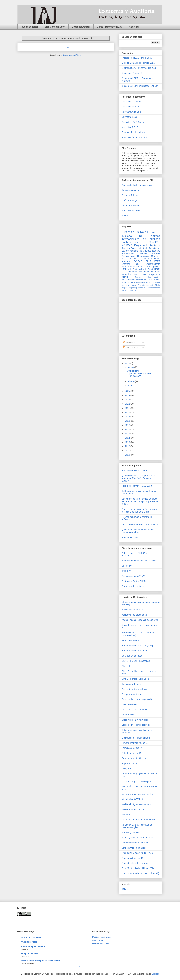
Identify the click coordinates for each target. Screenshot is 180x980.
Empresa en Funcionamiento (141, 264)
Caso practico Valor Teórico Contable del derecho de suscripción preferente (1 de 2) (140, 501)
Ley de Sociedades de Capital (140, 269)
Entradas (129, 342)
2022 (128, 404)
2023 (128, 400)
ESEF (157, 261)
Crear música (128, 715)
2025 (128, 391)
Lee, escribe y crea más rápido (136, 781)
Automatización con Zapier (135, 651)
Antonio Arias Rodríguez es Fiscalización (41, 961)
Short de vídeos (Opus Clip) (135, 843)
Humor (134, 285)
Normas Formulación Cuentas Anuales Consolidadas (141, 253)
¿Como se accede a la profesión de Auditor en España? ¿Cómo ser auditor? (139, 478)
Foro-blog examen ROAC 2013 (137, 486)
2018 (128, 421)
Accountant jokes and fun (33, 946)
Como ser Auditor (81, 27)
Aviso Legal (98, 940)
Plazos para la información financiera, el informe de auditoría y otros (140, 510)
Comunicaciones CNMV (133, 576)
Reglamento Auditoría (147, 245)
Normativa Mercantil (131, 107)
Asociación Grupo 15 (132, 73)
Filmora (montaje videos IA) (135, 743)
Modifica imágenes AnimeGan (136, 804)
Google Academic (130, 190)
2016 (128, 429)
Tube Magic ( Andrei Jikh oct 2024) (138, 868)
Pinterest (126, 216)
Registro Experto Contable (135, 248)
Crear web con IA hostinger (135, 720)
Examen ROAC (134, 232)
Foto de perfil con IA (131, 753)
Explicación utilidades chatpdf (136, 738)
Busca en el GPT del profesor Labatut (140, 86)
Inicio (66, 47)
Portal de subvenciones (133, 586)
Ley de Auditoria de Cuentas (136, 251)
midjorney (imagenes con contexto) (139, 794)
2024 (128, 395)
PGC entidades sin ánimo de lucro (141, 272)
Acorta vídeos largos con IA (135, 615)
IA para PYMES (129, 763)
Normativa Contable (131, 102)
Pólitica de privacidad (102, 937)
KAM (158, 269)
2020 (128, 412)
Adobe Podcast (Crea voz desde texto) (140, 620)
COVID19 (154, 242)
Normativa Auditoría (131, 112)
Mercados (126, 274)
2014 (128, 438)
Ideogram (126, 768)
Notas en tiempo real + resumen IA (139, 820)
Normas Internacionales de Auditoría (141, 237)
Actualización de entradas (134, 137)
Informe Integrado (136, 282)
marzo (131, 367)
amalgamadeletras (29, 954)
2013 (128, 442)
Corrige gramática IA (132, 694)
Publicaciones (130, 242)
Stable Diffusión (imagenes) (135, 848)
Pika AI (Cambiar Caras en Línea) (138, 838)
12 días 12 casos (139, 259)
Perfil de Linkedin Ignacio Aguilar (137, 185)
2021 (128, 408)
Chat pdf (126, 666)
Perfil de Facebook (131, 211)
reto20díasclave (129, 280)
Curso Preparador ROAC (110, 27)
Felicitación (155, 248)
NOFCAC (127, 245)
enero (131, 386)
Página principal (29, 27)
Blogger (155, 974)
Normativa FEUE (130, 127)
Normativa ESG (129, 117)
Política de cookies (101, 944)
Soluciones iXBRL (130, 537)
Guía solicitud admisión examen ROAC (141, 525)
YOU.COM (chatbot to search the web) (140, 873)
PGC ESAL (140, 274)
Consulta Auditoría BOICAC (141, 260)
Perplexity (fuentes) (131, 833)
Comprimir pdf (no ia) (132, 684)
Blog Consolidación (55, 27)
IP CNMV (126, 571)
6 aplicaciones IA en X (132, 610)
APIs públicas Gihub (131, 640)
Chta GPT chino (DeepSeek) (135, 679)
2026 (128, 363)
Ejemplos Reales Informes (134, 132)
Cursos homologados (147, 277)
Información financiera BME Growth (139, 561)
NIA (141, 236)
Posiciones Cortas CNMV (134, 581)
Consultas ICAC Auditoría (134, 122)
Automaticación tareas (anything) (138, 646)
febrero (131, 381)
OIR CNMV (127, 566)
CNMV (125, 889)
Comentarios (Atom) (72, 55)
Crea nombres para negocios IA (137, 699)
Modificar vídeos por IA (133, 809)
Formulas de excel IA (132, 748)
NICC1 (149, 282)
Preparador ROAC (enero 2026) (137, 58)
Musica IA (126, 814)
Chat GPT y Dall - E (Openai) (136, 661)
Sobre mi (134, 27)
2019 (128, 417)
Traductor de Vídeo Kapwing (135, 863)
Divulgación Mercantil (149, 256)
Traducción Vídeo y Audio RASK (137, 853)
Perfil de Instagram (131, 200)
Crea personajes (130, 704)
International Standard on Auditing (138, 267)
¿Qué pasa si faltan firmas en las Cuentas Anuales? (138, 531)
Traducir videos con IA (132, 858)
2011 (128, 451)
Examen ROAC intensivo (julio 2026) (139, 68)
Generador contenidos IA (134, 758)
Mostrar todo (83, 967)
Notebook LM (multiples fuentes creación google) (137, 826)
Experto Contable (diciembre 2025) (139, 63)
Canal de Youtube (130, 205)
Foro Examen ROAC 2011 (134, 470)
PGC (124, 259)
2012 (128, 446)
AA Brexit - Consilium (31, 937)
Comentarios (131, 347)
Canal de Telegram (131, 195)
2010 (128, 455)
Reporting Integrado (137, 288)
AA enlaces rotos (29, 942)
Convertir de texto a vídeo (134, 689)
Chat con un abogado (132, 656)
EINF (148, 261)
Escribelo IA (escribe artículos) (136, 725)
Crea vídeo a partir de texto (135, 710)
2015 (128, 433)
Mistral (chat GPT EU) (132, 799)
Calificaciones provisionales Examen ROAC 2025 (139, 373)
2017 (128, 425)
